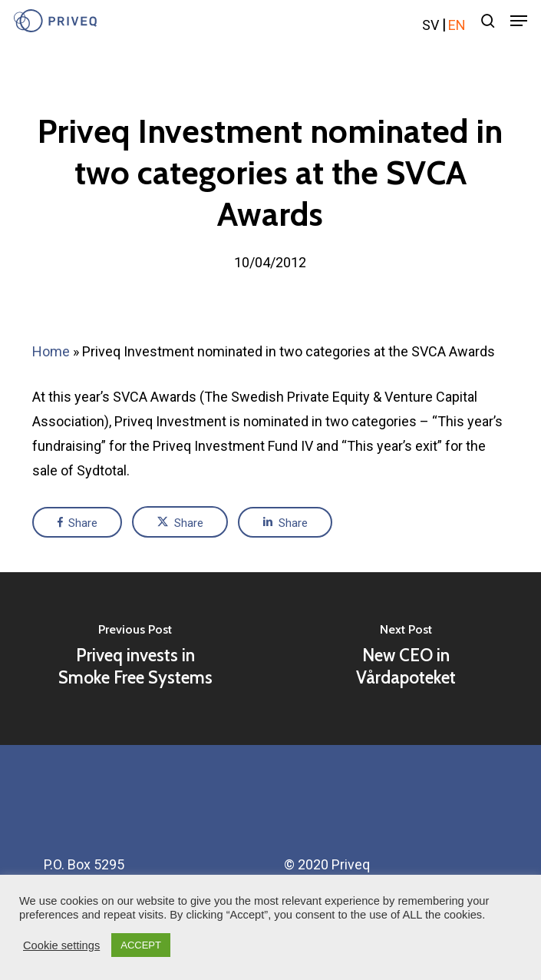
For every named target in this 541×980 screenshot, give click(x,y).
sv (430, 25)
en (457, 25)
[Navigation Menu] (519, 21)
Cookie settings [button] (61, 945)
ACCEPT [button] (141, 945)
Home (51, 351)
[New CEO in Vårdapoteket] (406, 659)
